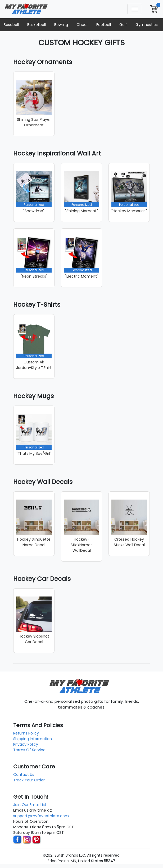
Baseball (11, 25)
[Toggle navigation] (135, 9)
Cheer (82, 25)
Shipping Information (33, 739)
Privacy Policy (26, 744)
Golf (123, 25)
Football (104, 25)
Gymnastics (147, 25)
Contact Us (24, 774)
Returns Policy (26, 733)
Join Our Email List (30, 805)
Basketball (37, 25)
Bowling (61, 25)
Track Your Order (29, 780)
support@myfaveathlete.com (41, 816)
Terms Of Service (29, 750)
